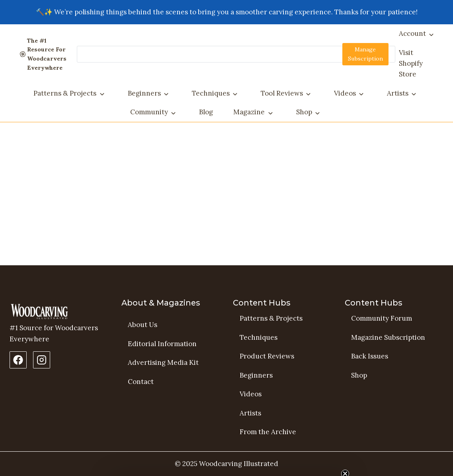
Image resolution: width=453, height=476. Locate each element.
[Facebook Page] (18, 360)
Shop (304, 112)
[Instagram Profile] (42, 360)
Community (149, 112)
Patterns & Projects (65, 93)
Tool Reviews (282, 93)
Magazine (249, 112)
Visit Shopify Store (411, 63)
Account (412, 33)
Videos (345, 93)
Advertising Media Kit (163, 362)
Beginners (144, 93)
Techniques (211, 93)
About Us (143, 325)
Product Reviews (267, 356)
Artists (398, 93)
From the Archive (268, 432)
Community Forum (382, 318)
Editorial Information (162, 344)
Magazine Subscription (388, 337)
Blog (206, 112)
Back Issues (370, 356)
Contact (141, 382)
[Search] (236, 54)
